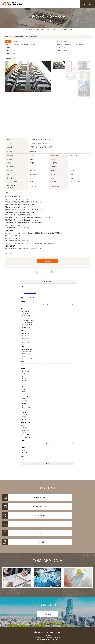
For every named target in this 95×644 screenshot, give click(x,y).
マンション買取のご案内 (47, 620)
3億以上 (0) (25, 314)
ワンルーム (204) (26, 408)
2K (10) (24, 417)
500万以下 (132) (26, 316)
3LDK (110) (25, 396)
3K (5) (24, 392)
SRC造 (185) (25, 372)
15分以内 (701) (26, 437)
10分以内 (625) (26, 435)
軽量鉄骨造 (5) (26, 379)
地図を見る (34, 45)
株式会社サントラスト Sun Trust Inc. (47, 602)
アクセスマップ (73, 552)
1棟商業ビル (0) (26, 354)
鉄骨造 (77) (25, 376)
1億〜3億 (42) (26, 311)
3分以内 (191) (26, 428)
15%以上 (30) (26, 343)
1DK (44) (25, 412)
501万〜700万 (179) (27, 318)
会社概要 (43, 552)
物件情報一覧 (25, 618)
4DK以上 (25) (26, 399)
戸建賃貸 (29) (26, 356)
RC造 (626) (25, 374)
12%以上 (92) (26, 341)
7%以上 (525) (26, 336)
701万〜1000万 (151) (27, 320)
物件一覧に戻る (40, 272)
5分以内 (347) (26, 430)
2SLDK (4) (25, 401)
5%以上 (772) (26, 334)
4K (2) (24, 406)
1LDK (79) (25, 415)
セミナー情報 (70, 620)
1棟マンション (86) (27, 349)
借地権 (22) (25, 451)
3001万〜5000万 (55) (27, 325)
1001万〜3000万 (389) (28, 323)
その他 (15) (25, 383)
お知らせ (70, 618)
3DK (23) (25, 394)
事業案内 (13, 552)
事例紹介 (25, 620)
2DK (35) (25, 419)
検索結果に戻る (55, 272)
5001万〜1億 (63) (27, 327)
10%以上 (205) (26, 338)
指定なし (24, 426)
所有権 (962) (25, 453)
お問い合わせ (88, 4)
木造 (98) (25, 381)
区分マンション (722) (28, 358)
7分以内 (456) (26, 432)
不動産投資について (47, 618)
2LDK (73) (25, 390)
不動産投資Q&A (47, 622)
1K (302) (24, 410)
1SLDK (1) (25, 403)
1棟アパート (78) (26, 352)
